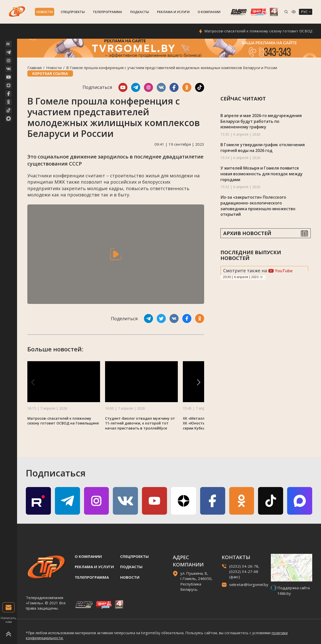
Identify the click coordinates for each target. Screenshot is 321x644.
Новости (45, 12)
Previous (258, 277)
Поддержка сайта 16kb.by (294, 590)
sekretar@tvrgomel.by (249, 584)
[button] (199, 382)
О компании (209, 12)
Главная (34, 68)
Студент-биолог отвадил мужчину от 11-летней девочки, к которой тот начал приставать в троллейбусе (140, 423)
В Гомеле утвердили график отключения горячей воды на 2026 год (263, 148)
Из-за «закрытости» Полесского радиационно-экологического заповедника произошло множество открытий (258, 206)
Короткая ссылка (50, 73)
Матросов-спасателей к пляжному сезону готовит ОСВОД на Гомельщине (63, 421)
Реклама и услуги (173, 12)
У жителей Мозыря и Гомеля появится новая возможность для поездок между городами (262, 174)
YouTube (280, 271)
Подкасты (140, 12)
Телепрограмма (107, 12)
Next (261, 277)
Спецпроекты (73, 12)
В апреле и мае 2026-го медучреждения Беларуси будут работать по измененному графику (261, 121)
